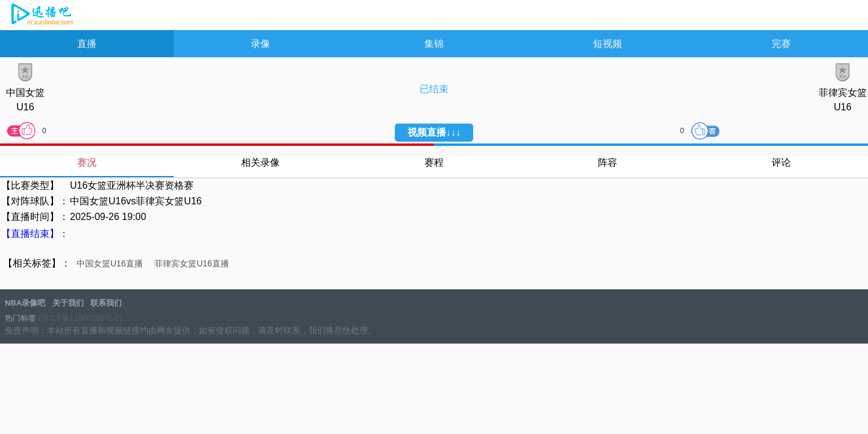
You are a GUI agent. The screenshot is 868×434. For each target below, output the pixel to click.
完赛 (781, 44)
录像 (260, 44)
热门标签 (20, 318)
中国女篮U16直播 (110, 263)
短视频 (608, 44)
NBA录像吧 (41, 16)
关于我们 (68, 303)
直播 (87, 44)
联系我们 (106, 303)
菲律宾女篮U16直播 (192, 263)
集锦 (434, 44)
